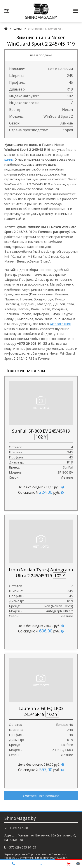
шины (9, 159)
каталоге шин (60, 324)
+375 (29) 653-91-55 (22, 847)
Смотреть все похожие (41, 796)
